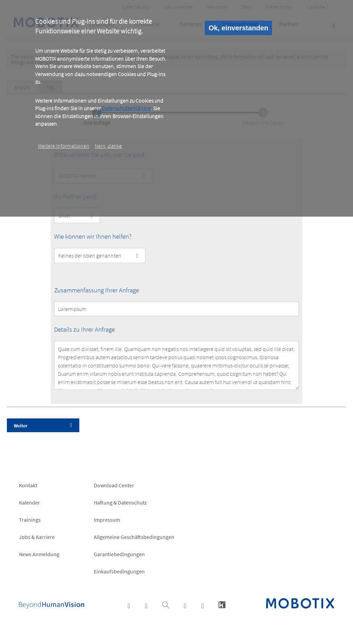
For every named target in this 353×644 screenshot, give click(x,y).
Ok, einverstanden (238, 28)
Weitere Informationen (64, 146)
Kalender (29, 502)
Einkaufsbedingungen (119, 571)
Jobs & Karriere (37, 537)
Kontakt (28, 485)
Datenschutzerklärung (126, 108)
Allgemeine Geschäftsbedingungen (134, 537)
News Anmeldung (39, 554)
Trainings (30, 520)
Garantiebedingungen (119, 554)
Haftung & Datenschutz (120, 502)
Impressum (107, 520)
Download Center (114, 485)
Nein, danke (108, 146)
